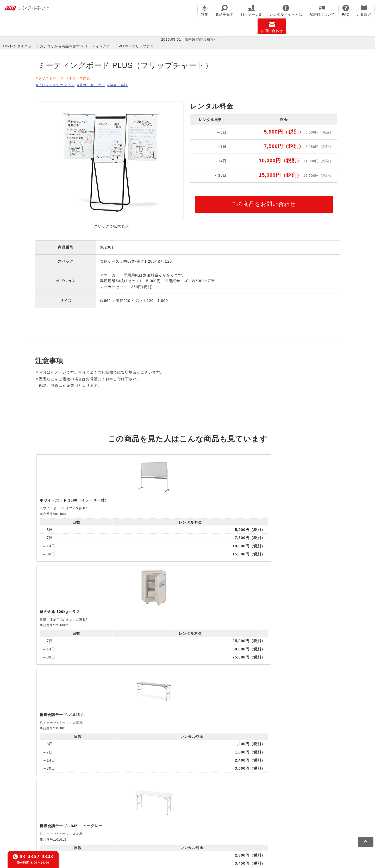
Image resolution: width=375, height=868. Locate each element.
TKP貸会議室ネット (66, 804)
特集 (205, 11)
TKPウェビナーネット (248, 804)
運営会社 (180, 828)
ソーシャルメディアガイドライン (140, 828)
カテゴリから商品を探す (60, 46)
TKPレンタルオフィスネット (126, 804)
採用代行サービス (224, 811)
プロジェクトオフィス (58, 84)
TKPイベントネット (289, 804)
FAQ (346, 11)
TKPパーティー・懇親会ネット (115, 811)
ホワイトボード (52, 78)
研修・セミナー (97, 84)
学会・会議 (127, 84)
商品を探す (224, 11)
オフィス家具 (83, 78)
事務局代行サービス (188, 811)
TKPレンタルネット (19, 46)
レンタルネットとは (286, 11)
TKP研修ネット (211, 804)
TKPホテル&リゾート (175, 804)
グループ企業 (204, 828)
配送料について (322, 11)
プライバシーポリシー (87, 828)
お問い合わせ (272, 27)
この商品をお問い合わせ (264, 202)
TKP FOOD (156, 811)
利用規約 (56, 828)
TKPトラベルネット (262, 811)
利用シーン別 (252, 11)
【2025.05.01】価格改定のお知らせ (187, 40)
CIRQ (92, 804)
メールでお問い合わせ (188, 740)
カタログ (364, 11)
